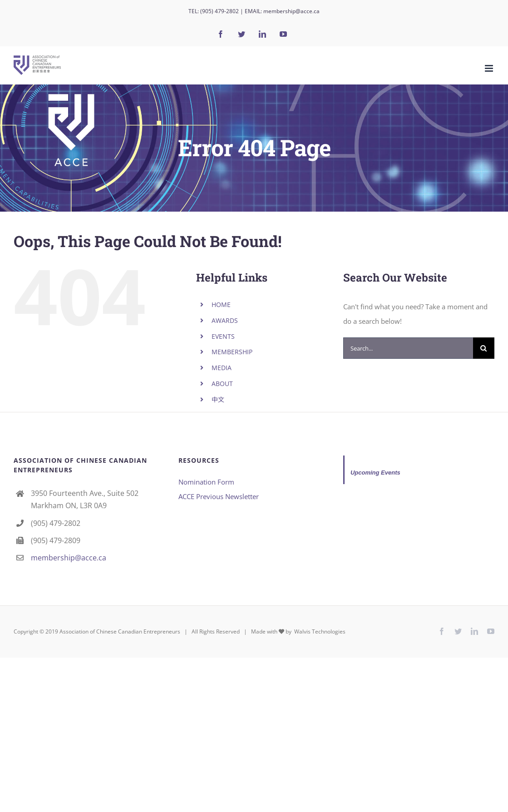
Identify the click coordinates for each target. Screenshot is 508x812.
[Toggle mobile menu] (490, 68)
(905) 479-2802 (219, 11)
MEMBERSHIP (232, 352)
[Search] (484, 348)
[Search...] (408, 348)
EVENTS (223, 336)
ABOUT (222, 384)
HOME (221, 304)
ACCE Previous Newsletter (219, 496)
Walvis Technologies (319, 631)
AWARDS (225, 320)
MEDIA (222, 368)
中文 (218, 399)
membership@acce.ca (291, 11)
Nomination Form (206, 482)
